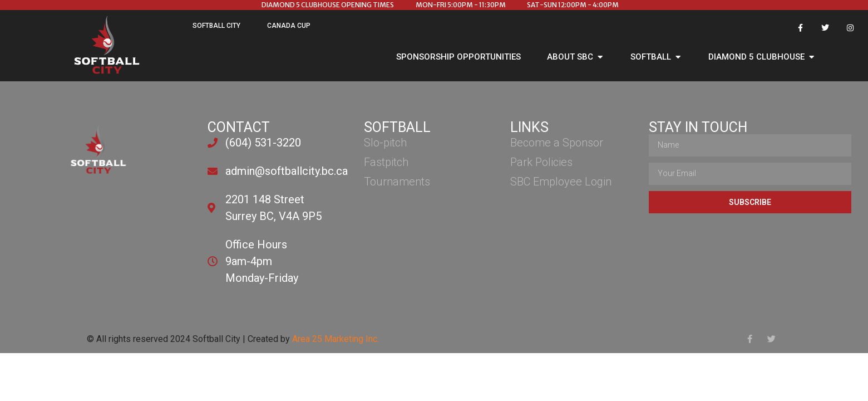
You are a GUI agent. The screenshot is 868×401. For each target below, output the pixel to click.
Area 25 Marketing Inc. (336, 339)
